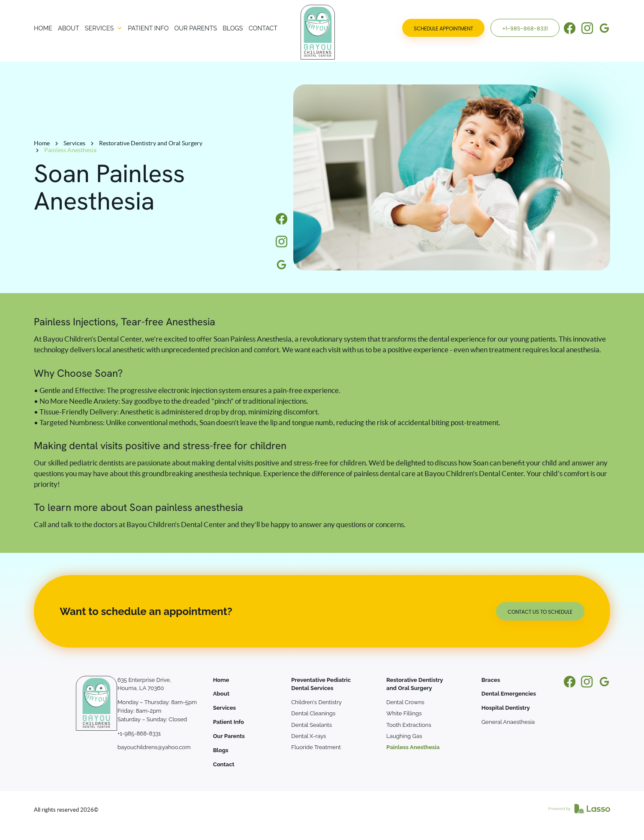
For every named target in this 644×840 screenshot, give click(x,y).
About (221, 694)
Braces (491, 680)
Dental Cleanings (313, 713)
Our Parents (229, 736)
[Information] (570, 28)
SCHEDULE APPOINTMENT (443, 29)
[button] (104, 28)
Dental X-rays (308, 736)
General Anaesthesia (508, 722)
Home (42, 143)
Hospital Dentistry (506, 708)
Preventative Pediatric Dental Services (321, 684)
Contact (224, 764)
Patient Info (229, 722)
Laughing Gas (404, 736)
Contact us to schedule (540, 612)
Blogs (221, 750)
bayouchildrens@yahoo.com (154, 747)
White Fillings (404, 713)
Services (74, 143)
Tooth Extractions (409, 725)
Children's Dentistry (316, 702)
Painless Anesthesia (413, 747)
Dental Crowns (405, 702)
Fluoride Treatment (316, 747)
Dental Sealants (311, 725)
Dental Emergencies (509, 694)
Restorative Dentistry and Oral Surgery (151, 143)
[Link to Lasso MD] (579, 810)
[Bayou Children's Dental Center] (297, 32)
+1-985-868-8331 (525, 29)
